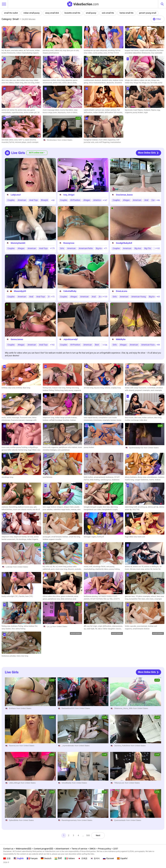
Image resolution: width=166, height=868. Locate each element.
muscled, (5, 142)
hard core (141, 537)
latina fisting (20, 629)
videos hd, (59, 50)
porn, (53, 569)
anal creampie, (156, 390)
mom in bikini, (72, 112)
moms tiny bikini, (67, 110)
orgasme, (129, 112)
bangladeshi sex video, (93, 510)
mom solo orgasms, (51, 447)
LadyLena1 (16, 195)
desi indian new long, (25, 80)
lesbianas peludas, (9, 656)
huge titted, (33, 450)
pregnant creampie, (143, 390)
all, (25, 50)
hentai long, (23, 450)
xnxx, (106, 53)
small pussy (91, 13)
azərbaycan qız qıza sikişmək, (96, 50)
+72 (53, 297)
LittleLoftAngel (15, 783)
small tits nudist (11, 13)
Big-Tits (148, 248)
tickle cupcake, (131, 626)
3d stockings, (21, 539)
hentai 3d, (14, 110)
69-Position (75, 200)
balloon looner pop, (26, 507)
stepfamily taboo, (102, 569)
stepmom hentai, (21, 537)
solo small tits (108, 13)
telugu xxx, (146, 83)
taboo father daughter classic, (110, 629)
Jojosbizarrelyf (70, 339)
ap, (85, 629)
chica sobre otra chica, (52, 596)
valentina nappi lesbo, (62, 510)
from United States (65, 140)
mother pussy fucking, (19, 447)
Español (122, 858)
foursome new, (26, 418)
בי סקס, (22, 140)
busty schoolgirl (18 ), (10, 596)
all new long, (89, 388)
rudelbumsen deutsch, (93, 80)
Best (97, 345)
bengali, (87, 507)
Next (98, 835)
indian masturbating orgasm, (28, 53)
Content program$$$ (43, 849)
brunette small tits (72, 13)
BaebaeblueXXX (68, 708)
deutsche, (111, 83)
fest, (14, 629)
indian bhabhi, (99, 112)
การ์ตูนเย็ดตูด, (33, 447)
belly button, (89, 477)
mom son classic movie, (23, 510)
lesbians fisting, (17, 626)
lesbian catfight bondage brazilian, (57, 420)
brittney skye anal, (9, 388)
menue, (74, 510)
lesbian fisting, (49, 390)
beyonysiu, (62, 112)
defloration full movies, (114, 112)
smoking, (111, 50)
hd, (3, 50)
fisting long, (59, 390)
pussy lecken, (138, 112)
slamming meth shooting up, (136, 507)
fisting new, (47, 388)
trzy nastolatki (157, 53)
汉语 (7, 858)
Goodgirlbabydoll (124, 243)
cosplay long (116, 388)
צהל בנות (136, 510)
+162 (52, 345)
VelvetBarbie (67, 783)
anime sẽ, (6, 110)
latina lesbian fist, (31, 626)
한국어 (95, 858)
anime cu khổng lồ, (152, 567)
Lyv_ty (49, 626)
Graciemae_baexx (124, 195)
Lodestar (9, 567)
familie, (22, 596)
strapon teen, (69, 507)
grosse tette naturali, (10, 450)
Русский (108, 858)
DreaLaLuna (122, 291)
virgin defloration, (105, 626)
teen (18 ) (29, 596)
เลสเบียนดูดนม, (106, 480)
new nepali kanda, (91, 418)
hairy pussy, (69, 390)
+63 (158, 297)
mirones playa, (21, 142)
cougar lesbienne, (142, 480)
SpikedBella (14, 820)
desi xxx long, (30, 83)
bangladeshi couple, (110, 510)
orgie (146, 112)
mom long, (63, 567)
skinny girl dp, (153, 507)
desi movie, (130, 418)
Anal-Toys (34, 200)
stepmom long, (49, 418)
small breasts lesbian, (60, 537)
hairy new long (22, 656)
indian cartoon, (111, 110)
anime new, (57, 83)
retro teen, (150, 599)
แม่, (57, 567)
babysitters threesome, (142, 53)
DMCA (93, 849)
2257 (116, 849)
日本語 (83, 858)
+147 (105, 200)
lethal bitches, (7, 510)
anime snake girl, (31, 112)
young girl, (47, 537)
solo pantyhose (64, 450)
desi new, (6, 80)
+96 (158, 200)
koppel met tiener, (132, 50)
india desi (143, 420)
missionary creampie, (102, 420)
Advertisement (62, 849)
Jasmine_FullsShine (122, 746)
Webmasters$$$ (24, 849)
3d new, (31, 537)
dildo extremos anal (68, 599)
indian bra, (129, 83)
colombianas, (152, 477)
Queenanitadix (120, 820)
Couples (11, 200)
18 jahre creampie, (143, 596)
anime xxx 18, (139, 567)
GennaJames (17, 339)
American (22, 200)
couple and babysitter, (148, 50)
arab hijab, (91, 629)
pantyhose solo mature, (68, 447)
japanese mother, (50, 80)
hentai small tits (127, 13)
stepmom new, (8, 537)
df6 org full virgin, (91, 626)
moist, (86, 567)
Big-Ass (99, 248)
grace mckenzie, (68, 596)
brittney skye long (23, 388)
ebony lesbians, (131, 477)
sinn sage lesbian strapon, (53, 507)
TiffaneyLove (119, 783)
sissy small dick (52, 13)
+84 (158, 345)
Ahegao (87, 200)
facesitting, (13, 507)
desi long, (158, 418)
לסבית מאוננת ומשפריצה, (108, 596)
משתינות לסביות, (97, 599)
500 (88, 835)
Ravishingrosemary (69, 820)
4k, (54, 567)
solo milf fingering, (103, 142)
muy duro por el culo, (71, 50)
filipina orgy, (156, 110)
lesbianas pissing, (91, 596)
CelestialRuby (70, 291)
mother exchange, (132, 420)
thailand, (147, 110)
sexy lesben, (7, 629)
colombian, (152, 388)
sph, (35, 507)
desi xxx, (13, 80)
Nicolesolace (52, 140)
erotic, (4, 418)
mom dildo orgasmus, (108, 140)
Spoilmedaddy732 (136, 448)
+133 (105, 297)
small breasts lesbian (141, 629)
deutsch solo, (107, 80)
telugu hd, (137, 83)
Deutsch (46, 858)
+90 (53, 200)
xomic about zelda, (70, 83)
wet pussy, (110, 567)
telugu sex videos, (132, 80)
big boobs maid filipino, (134, 110)
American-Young (139, 297)
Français (32, 858)
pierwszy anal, (49, 50)
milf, (91, 567)
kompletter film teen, (138, 599)
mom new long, (62, 569)
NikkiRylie (121, 339)
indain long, (19, 83)
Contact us (8, 849)
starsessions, (117, 626)
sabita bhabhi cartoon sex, (94, 110)
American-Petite (86, 248)
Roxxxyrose (69, 243)
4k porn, (8, 50)
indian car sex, (145, 80)
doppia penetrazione (51, 53)
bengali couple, (97, 507)
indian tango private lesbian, (66, 418)
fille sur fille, (108, 599)
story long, (61, 80)
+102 (158, 248)
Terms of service (79, 849)
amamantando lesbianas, (104, 477)
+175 (52, 248)
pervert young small (148, 13)
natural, (108, 388)
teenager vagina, (91, 537)
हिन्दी (58, 858)
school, (154, 596)
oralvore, (5, 507)
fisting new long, (73, 388)
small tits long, (75, 537)
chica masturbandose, (98, 83)
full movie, (31, 50)
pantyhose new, (54, 599)
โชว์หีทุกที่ (101, 537)
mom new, (6, 447)
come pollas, (98, 53)
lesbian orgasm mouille (52, 539)
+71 (106, 248)
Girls (62, 248)
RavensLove (14, 746)
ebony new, (142, 477)
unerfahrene (48, 477)
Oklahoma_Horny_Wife (123, 708)
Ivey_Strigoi (69, 195)
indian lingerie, (33, 539)
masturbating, (89, 569)
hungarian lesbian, (91, 140)
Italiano (70, 858)
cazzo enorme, (30, 140)
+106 (105, 345)
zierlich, (87, 599)
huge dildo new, (131, 537)
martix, (152, 480)
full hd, (12, 142)
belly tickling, (95, 480)
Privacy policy (104, 849)
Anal (146, 200)
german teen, (130, 596)
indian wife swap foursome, (136, 388)
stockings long (7, 477)
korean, (114, 420)
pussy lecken (89, 447)
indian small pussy (32, 13)
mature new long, (59, 388)
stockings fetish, (100, 567)
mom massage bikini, (51, 110)
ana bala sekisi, (17, 50)
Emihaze (12, 708)
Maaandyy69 (20, 291)
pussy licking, (115, 569)
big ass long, (99, 388)
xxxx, (16, 140)
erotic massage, (13, 418)
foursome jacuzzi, (18, 420)
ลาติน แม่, (49, 567)
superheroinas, (18, 112)
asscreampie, (142, 626)
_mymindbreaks (68, 746)
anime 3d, (149, 569)
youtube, (78, 569)
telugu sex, (155, 80)
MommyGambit (18, 243)
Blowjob (44, 200)
